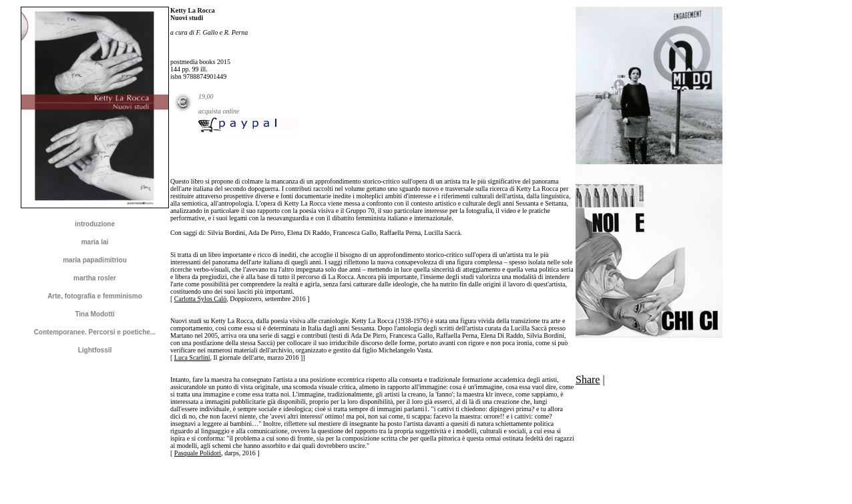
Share (588, 380)
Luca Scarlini (192, 357)
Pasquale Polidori (198, 453)
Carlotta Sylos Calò (200, 299)
